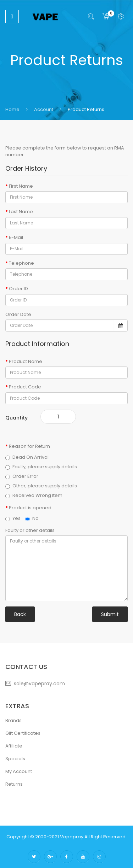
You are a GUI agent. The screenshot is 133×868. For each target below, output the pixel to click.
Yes (13, 518)
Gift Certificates (23, 733)
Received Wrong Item (34, 495)
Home (12, 109)
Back (20, 614)
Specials (15, 759)
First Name (21, 186)
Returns (14, 784)
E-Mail (16, 237)
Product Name (26, 362)
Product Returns (85, 109)
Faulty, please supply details (41, 467)
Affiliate (14, 746)
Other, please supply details (41, 486)
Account (43, 109)
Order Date (18, 315)
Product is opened (30, 508)
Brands (13, 720)
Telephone (21, 263)
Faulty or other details (30, 530)
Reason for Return (29, 446)
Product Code (25, 387)
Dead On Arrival (27, 457)
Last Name (21, 212)
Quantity (16, 418)
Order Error (22, 476)
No (32, 518)
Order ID (18, 289)
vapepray (72, 837)
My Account (19, 771)
